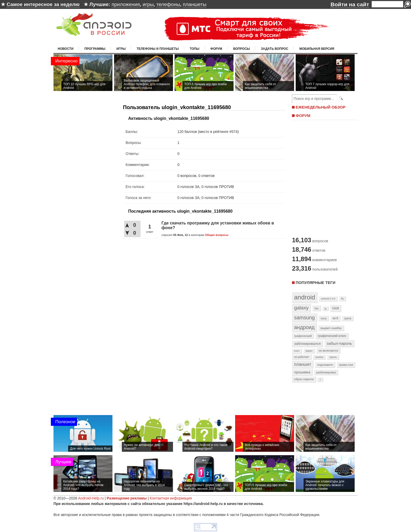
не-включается (328, 351)
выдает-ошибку (331, 328)
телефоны (168, 4)
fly (343, 299)
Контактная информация (171, 498)
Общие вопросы (217, 235)
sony (324, 318)
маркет (309, 351)
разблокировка (326, 372)
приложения (126, 4)
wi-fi (335, 318)
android (305, 297)
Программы (95, 49)
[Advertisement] (323, 178)
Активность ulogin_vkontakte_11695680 (169, 118)
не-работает (302, 357)
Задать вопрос (275, 49)
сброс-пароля (304, 379)
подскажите (325, 365)
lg (326, 309)
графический (303, 336)
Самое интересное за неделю (43, 4)
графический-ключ (332, 336)
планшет (303, 364)
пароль (333, 357)
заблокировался (307, 344)
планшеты (194, 4)
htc (317, 308)
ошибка (319, 357)
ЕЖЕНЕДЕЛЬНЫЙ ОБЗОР (321, 107)
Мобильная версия (317, 49)
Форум (216, 49)
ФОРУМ (303, 115)
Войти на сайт (350, 4)
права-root (346, 365)
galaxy (301, 308)
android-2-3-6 (328, 299)
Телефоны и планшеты (158, 49)
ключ (297, 351)
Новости (66, 49)
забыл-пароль (339, 343)
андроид (304, 327)
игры (148, 4)
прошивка (302, 372)
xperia (348, 318)
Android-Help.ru (91, 498)
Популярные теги (315, 283)
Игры (121, 49)
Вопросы (241, 49)
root (336, 308)
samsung (304, 318)
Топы (195, 49)
